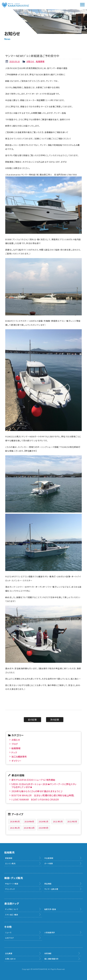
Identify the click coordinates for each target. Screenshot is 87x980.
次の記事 (55, 720)
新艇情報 (9, 858)
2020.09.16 (15, 61)
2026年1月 (43, 821)
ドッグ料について (12, 909)
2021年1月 (15, 828)
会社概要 (9, 953)
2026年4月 (29, 821)
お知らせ (30, 61)
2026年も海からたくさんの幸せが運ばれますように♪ (37, 791)
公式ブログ (9, 938)
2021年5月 (58, 821)
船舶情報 (40, 61)
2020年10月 (29, 828)
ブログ (15, 744)
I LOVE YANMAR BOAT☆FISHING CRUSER (35, 799)
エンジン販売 (10, 863)
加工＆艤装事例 (19, 756)
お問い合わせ (10, 959)
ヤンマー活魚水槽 (51, 889)
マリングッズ (10, 889)
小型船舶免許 (50, 932)
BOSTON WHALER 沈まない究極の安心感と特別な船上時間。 (43, 795)
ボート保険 (49, 863)
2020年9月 (43, 828)
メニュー (82, 5)
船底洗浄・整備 (50, 909)
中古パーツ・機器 (12, 884)
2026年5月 (15, 821)
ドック (14, 752)
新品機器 (48, 884)
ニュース (8, 932)
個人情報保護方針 (51, 959)
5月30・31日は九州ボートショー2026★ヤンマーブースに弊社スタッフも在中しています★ (44, 786)
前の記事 (32, 720)
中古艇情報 (49, 858)
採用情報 (48, 953)
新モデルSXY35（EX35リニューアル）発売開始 (33, 780)
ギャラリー (16, 761)
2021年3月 (72, 821)
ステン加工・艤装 (12, 915)
